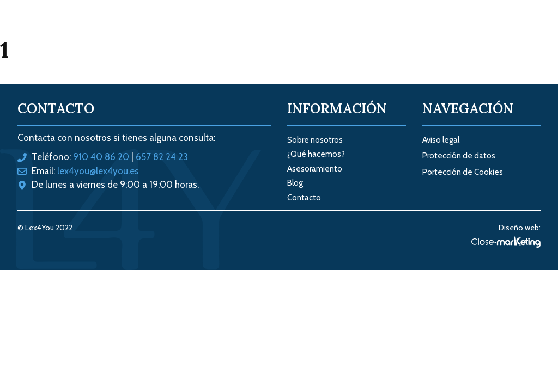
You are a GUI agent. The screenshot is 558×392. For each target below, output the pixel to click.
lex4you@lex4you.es (98, 171)
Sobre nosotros (392, 33)
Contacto (510, 33)
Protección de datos (459, 156)
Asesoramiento (315, 169)
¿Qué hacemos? (316, 154)
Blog (457, 33)
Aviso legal (441, 140)
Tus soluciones (301, 33)
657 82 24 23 (162, 157)
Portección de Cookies (463, 172)
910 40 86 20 (101, 157)
